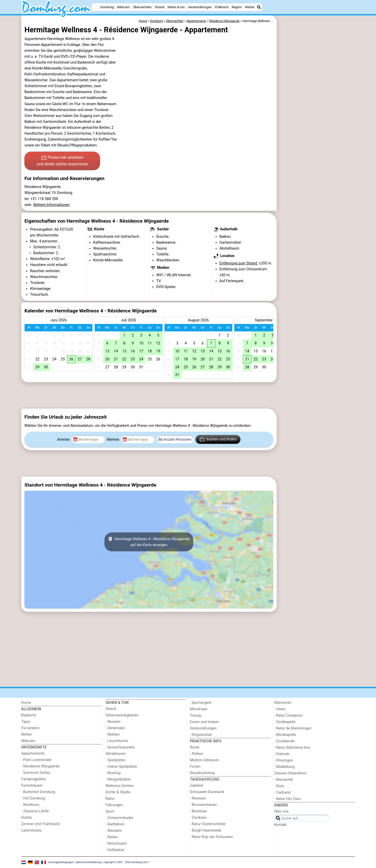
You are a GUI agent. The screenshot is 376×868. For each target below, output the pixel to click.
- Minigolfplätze (118, 779)
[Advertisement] (316, 133)
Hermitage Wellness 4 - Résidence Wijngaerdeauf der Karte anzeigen (149, 542)
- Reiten (112, 837)
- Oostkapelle (285, 722)
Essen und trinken (205, 722)
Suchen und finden (218, 439)
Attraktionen (115, 754)
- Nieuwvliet (284, 780)
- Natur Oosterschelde (208, 824)
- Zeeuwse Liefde (35, 811)
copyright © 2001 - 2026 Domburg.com (125, 862)
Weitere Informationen (51, 205)
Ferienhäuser (32, 786)
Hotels (27, 818)
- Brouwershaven (204, 805)
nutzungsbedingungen (61, 862)
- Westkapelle (285, 735)
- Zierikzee (198, 818)
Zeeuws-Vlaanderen (290, 773)
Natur (110, 799)
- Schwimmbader (119, 818)
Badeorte (29, 715)
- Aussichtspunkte (120, 747)
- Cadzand (282, 792)
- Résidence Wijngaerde (40, 766)
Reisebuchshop (203, 773)
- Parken (197, 754)
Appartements (33, 753)
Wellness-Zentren (120, 786)
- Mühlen (113, 734)
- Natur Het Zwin (287, 799)
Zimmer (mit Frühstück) (41, 824)
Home (26, 703)
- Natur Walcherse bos (292, 748)
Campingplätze (34, 779)
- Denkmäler (115, 728)
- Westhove (30, 805)
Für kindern (31, 728)
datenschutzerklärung (88, 862)
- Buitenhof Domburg (38, 792)
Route (195, 747)
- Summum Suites (36, 773)
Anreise (64, 440)
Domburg (107, 7)
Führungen (114, 805)
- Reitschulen (116, 844)
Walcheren (283, 703)
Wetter (250, 7)
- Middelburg (284, 767)
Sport (110, 811)
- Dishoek (282, 754)
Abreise (113, 440)
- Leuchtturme (117, 741)
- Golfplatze (115, 850)
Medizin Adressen (205, 760)
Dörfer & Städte (118, 792)
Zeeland (196, 786)
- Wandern (114, 831)
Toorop (196, 716)
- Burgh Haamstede (206, 830)
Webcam (123, 7)
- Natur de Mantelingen (293, 728)
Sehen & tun (176, 7)
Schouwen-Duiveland (207, 792)
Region (237, 7)
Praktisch (222, 7)
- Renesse (198, 798)
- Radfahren (115, 824)
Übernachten (142, 7)
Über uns (281, 811)
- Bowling (113, 773)
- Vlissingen (284, 760)
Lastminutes (31, 830)
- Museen (113, 722)
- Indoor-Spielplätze (121, 767)
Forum (195, 767)
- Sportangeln (201, 703)
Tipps (26, 722)
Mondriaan (199, 709)
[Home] (95, 7)
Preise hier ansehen (62, 161)
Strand (160, 7)
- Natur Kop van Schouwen (211, 837)
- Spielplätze (115, 760)
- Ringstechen (201, 735)
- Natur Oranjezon (288, 716)
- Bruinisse (199, 811)
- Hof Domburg (33, 798)
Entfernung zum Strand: (239, 263)
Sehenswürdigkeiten (122, 715)
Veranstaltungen (200, 7)
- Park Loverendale (36, 760)
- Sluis (279, 786)
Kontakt (281, 825)
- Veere (280, 709)
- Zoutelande (284, 741)
